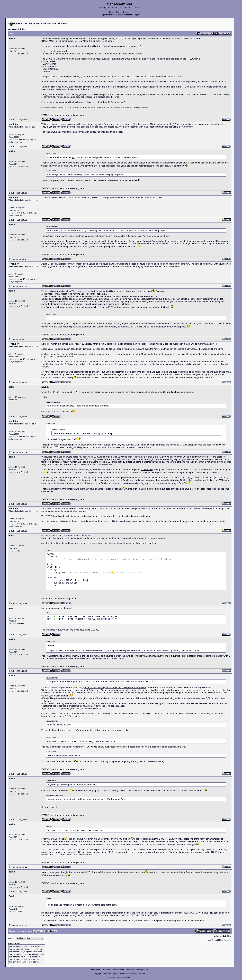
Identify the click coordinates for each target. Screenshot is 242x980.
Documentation (118, 970)
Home (112, 12)
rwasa (127, 977)
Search (119, 12)
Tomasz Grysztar (119, 974)
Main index (96, 970)
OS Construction (31, 23)
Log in (136, 15)
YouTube (142, 974)
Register (127, 12)
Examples (130, 970)
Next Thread (225, 940)
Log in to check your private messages (116, 15)
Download (106, 970)
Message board (142, 970)
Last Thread (213, 940)
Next (24, 29)
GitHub (135, 974)
